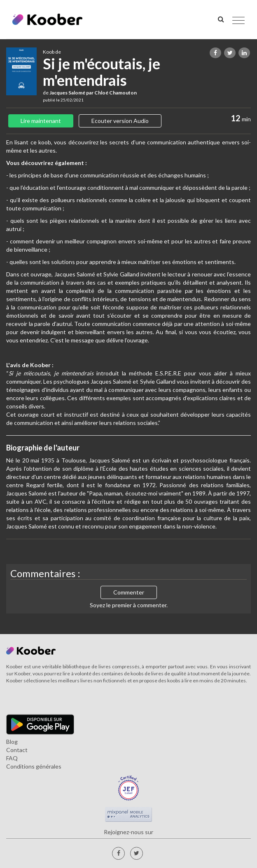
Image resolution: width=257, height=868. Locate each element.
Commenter (129, 592)
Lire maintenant (41, 121)
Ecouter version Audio (120, 121)
